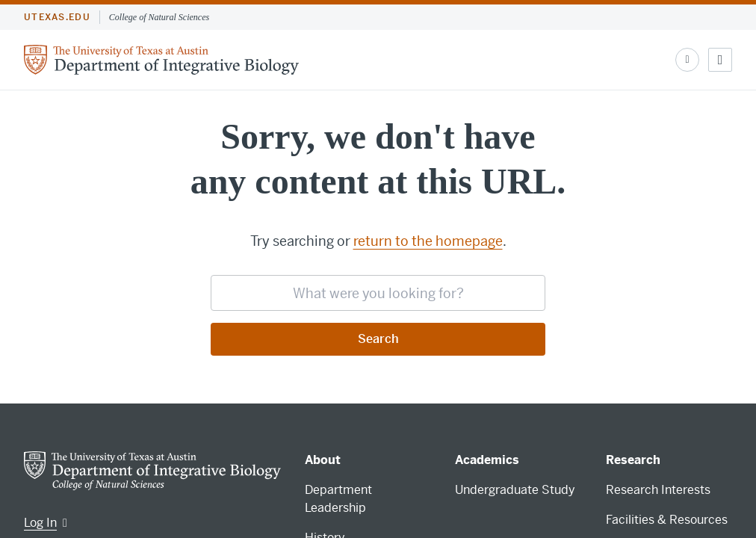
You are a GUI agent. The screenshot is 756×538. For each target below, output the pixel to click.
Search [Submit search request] (378, 339)
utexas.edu (57, 17)
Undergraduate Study (515, 490)
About (323, 460)
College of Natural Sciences (159, 17)
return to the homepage (428, 241)
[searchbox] (378, 293)
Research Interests (658, 490)
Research (633, 460)
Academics (487, 460)
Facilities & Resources (667, 520)
